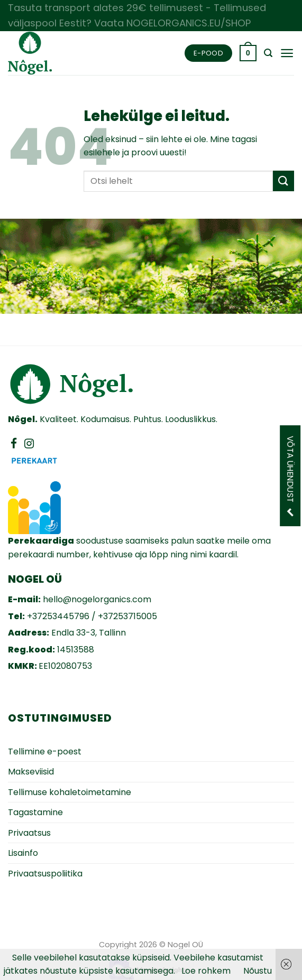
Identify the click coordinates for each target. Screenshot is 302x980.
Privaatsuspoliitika (45, 874)
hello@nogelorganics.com (97, 599)
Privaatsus (29, 833)
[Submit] (283, 181)
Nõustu (258, 971)
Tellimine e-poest (45, 752)
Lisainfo (23, 853)
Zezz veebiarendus (234, 944)
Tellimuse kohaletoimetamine (70, 792)
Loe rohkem (206, 971)
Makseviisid (31, 772)
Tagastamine (35, 812)
